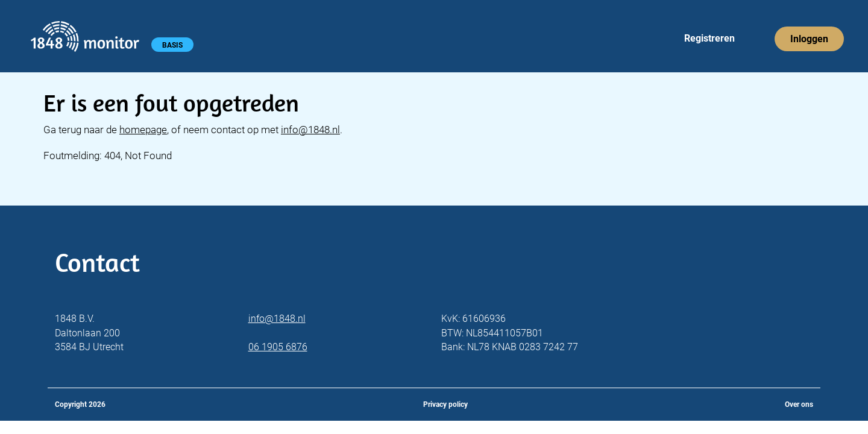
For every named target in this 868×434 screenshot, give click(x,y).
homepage (143, 130)
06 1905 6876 (278, 347)
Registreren (709, 38)
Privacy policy (445, 404)
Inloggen (809, 39)
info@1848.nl (310, 130)
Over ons (799, 404)
